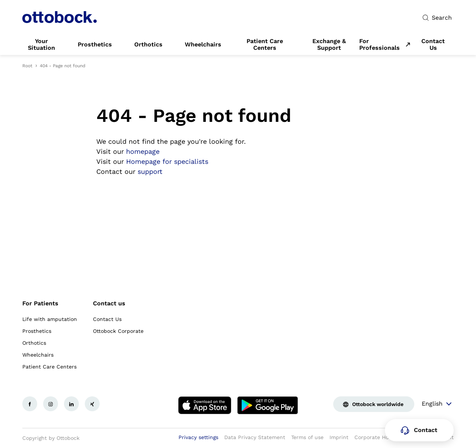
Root (27, 66)
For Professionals (379, 45)
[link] (41, 45)
